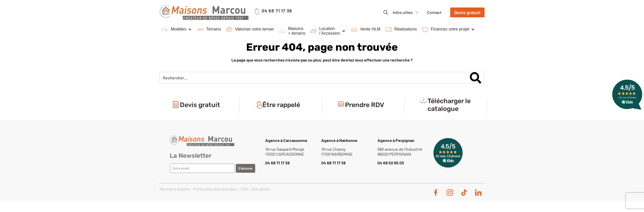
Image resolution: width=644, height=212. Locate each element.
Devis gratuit (200, 105)
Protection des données (215, 189)
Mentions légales (175, 189)
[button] (177, 29)
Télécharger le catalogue (449, 105)
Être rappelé (281, 105)
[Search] (476, 78)
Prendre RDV (365, 105)
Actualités (261, 189)
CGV (244, 189)
